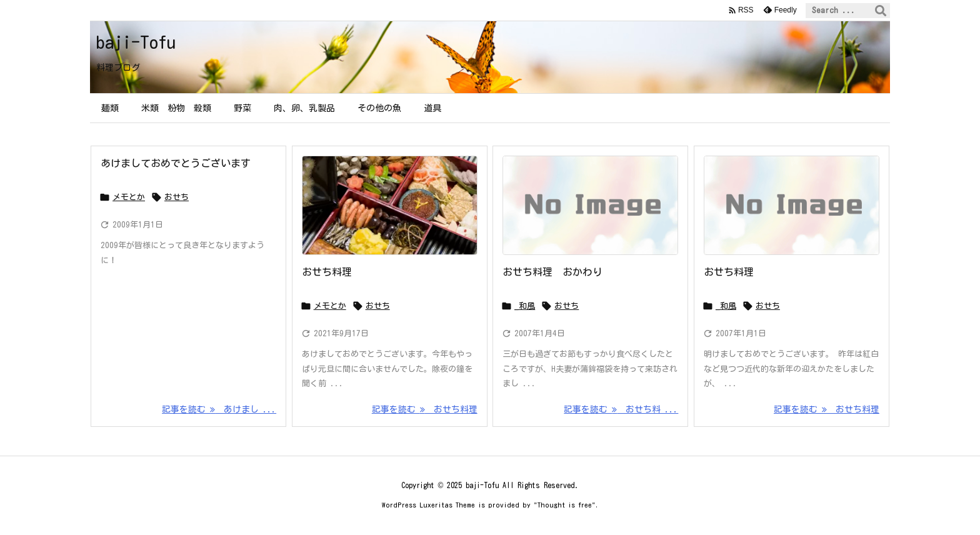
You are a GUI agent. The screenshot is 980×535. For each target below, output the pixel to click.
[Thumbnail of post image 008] (390, 205)
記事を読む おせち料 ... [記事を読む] (621, 409)
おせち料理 (327, 272)
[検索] (881, 11)
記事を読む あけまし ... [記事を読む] (219, 409)
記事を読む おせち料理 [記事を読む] (425, 409)
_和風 (525, 306)
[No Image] (590, 205)
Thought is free (565, 505)
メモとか (129, 197)
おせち (177, 197)
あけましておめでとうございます (176, 163)
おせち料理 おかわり (552, 272)
